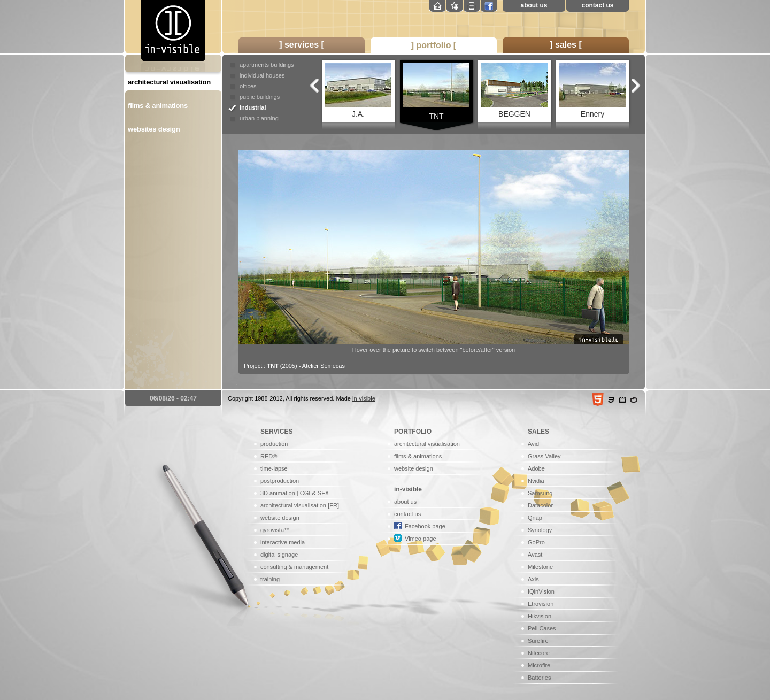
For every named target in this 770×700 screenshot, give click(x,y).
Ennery (592, 91)
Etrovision (541, 604)
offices (248, 86)
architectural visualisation (169, 82)
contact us (597, 5)
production (274, 444)
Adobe (536, 468)
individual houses (262, 75)
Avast (535, 555)
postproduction (280, 481)
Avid (533, 444)
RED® (269, 456)
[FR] (333, 505)
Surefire (538, 641)
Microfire (539, 665)
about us (534, 5)
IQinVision (541, 591)
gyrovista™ (275, 530)
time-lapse (274, 468)
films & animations (158, 106)
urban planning (259, 118)
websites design (154, 129)
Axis (533, 579)
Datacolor (540, 505)
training (270, 579)
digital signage (279, 555)
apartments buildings (267, 65)
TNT (436, 92)
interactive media (283, 542)
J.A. (358, 91)
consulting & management (294, 567)
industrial (253, 107)
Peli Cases (542, 628)
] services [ (302, 45)
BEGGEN (514, 91)
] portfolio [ (434, 45)
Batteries (539, 678)
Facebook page (425, 526)
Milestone (540, 567)
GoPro (536, 542)
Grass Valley (544, 456)
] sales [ (566, 45)
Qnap (535, 518)
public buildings (260, 97)
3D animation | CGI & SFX (295, 493)
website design (280, 518)
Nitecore (539, 653)
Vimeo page (421, 539)
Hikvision (540, 616)
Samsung (540, 493)
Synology (540, 530)
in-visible (364, 398)
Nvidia (536, 481)
